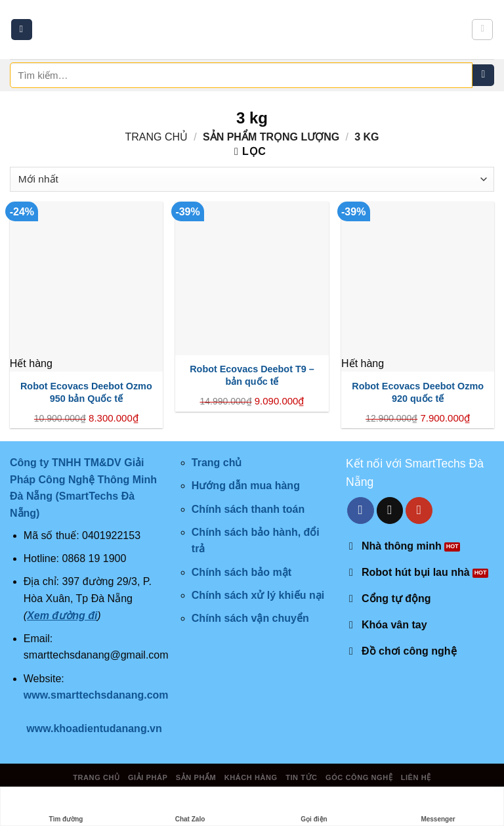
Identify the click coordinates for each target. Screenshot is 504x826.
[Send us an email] (390, 511)
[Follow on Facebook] (361, 511)
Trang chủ (156, 137)
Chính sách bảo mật (241, 572)
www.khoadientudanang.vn (94, 728)
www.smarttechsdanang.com (96, 695)
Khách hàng (251, 777)
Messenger (438, 807)
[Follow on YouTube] (419, 511)
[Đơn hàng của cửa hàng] (252, 180)
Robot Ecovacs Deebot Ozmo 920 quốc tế (418, 392)
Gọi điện (314, 807)
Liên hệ (416, 777)
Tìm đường (66, 807)
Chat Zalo (190, 807)
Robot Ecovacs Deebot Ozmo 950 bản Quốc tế (86, 392)
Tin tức (301, 777)
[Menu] (22, 30)
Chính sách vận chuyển (250, 618)
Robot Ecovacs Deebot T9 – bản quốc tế (252, 375)
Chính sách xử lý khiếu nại (258, 595)
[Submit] (483, 76)
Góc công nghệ (359, 777)
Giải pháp (148, 777)
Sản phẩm (196, 777)
